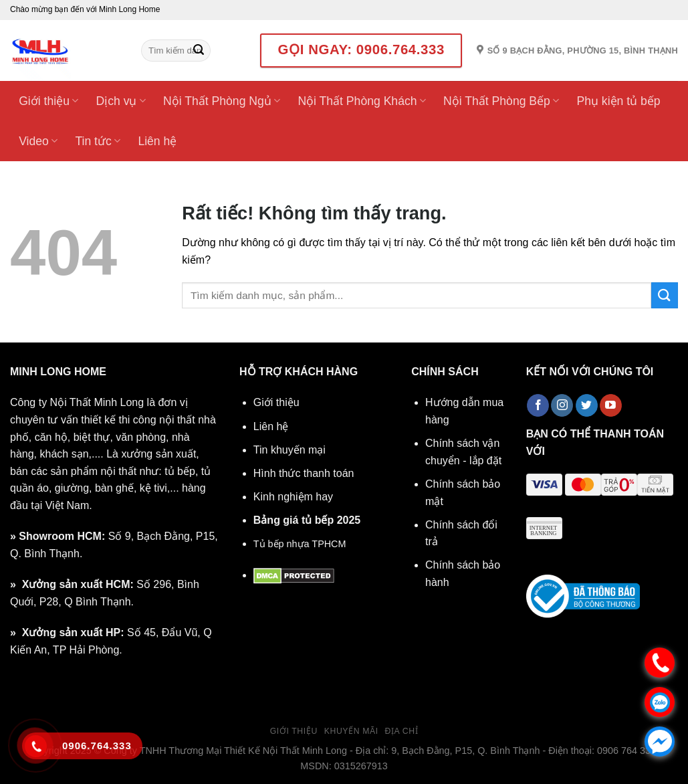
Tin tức (98, 141)
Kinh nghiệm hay (293, 497)
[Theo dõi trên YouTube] (611, 405)
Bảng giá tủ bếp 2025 (307, 520)
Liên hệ (157, 141)
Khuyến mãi (351, 731)
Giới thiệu (48, 101)
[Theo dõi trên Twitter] (587, 405)
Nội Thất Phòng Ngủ (222, 101)
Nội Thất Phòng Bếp (501, 101)
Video (38, 141)
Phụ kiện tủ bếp (618, 101)
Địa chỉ (402, 731)
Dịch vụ (121, 101)
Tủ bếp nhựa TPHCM (300, 544)
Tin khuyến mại (290, 450)
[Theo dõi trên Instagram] (562, 405)
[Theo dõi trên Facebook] (538, 405)
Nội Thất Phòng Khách (361, 101)
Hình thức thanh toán (304, 473)
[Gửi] (199, 51)
